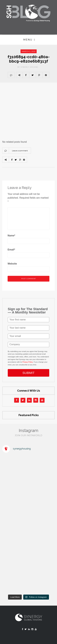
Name (11, 236)
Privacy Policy (28, 362)
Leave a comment (20, 151)
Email (11, 250)
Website (12, 264)
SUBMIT (28, 373)
